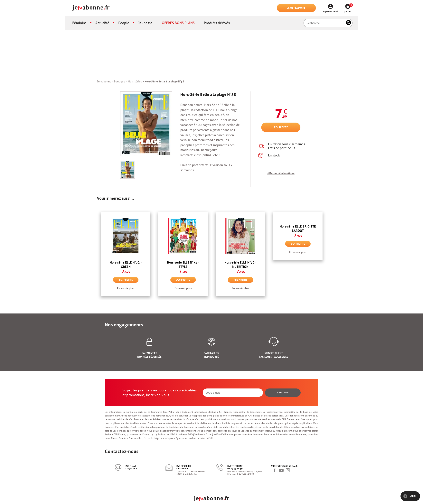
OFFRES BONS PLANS (178, 23)
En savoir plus (126, 288)
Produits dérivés (217, 23)
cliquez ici (131, 468)
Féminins (79, 23)
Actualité (102, 23)
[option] (126, 254)
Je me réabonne (296, 8)
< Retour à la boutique (281, 173)
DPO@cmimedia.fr (198, 434)
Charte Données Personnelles (127, 438)
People (124, 23)
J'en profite (281, 127)
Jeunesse (145, 23)
